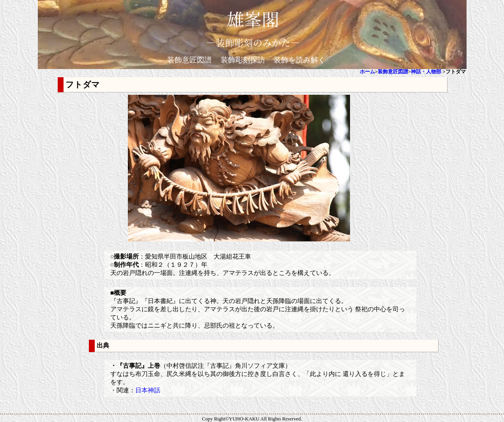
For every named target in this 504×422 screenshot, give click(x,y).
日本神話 (148, 390)
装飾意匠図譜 (189, 60)
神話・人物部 (426, 72)
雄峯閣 (253, 19)
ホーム (367, 72)
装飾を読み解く (300, 60)
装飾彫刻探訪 (243, 60)
